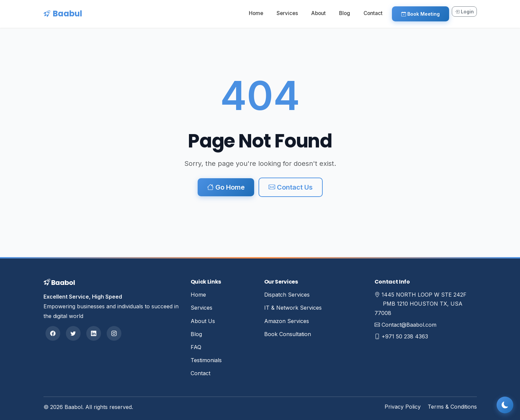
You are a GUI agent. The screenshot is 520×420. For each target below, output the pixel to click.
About (319, 13)
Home (256, 13)
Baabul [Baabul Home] (63, 14)
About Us (203, 321)
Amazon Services (287, 321)
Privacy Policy (403, 407)
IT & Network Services (293, 308)
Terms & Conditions (452, 407)
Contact (373, 13)
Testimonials (206, 360)
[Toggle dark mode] (505, 405)
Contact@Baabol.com (409, 325)
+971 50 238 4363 (405, 336)
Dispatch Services (287, 295)
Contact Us (291, 187)
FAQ (196, 347)
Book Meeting (421, 14)
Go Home (226, 187)
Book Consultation (288, 334)
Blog (345, 13)
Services (287, 13)
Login (464, 12)
